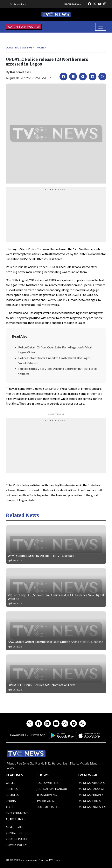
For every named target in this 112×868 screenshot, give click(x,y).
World (11, 783)
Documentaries (48, 807)
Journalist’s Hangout (53, 789)
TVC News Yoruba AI (92, 783)
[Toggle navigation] (101, 27)
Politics (12, 789)
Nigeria (41, 48)
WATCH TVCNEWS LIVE (24, 27)
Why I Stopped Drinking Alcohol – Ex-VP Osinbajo (41, 556)
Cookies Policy (17, 839)
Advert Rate (20, 4)
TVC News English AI (92, 807)
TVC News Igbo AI (90, 801)
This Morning (47, 795)
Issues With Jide (48, 783)
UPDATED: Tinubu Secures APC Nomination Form (41, 685)
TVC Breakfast (47, 801)
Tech (9, 807)
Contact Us (14, 833)
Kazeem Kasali (21, 72)
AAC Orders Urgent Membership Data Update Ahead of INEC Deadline (55, 642)
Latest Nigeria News (19, 48)
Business (12, 795)
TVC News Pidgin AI (91, 795)
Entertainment (17, 813)
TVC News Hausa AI (91, 789)
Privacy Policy (16, 845)
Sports (11, 801)
